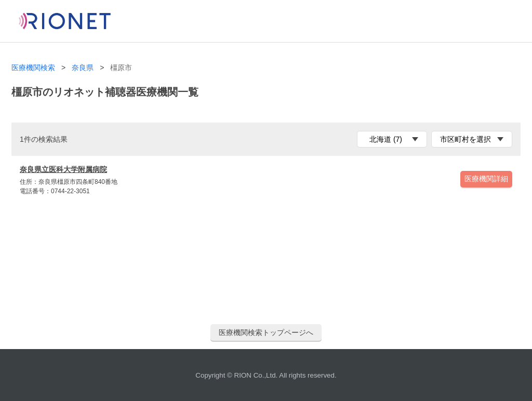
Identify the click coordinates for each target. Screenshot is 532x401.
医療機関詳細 (486, 179)
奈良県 (83, 68)
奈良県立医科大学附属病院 (63, 169)
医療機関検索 (33, 68)
